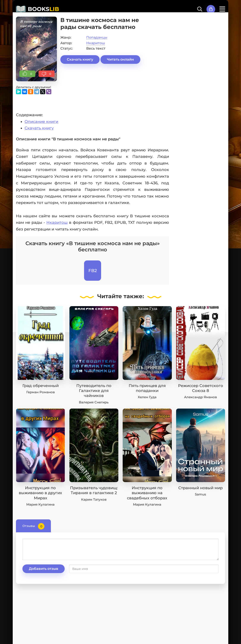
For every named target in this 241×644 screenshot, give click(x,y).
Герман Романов (41, 392)
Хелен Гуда (147, 397)
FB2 (93, 271)
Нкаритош (96, 43)
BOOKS (43, 9)
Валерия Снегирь (94, 402)
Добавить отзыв (44, 569)
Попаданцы (97, 37)
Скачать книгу (80, 59)
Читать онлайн (120, 59)
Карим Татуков (94, 499)
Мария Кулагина (40, 504)
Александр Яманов (200, 397)
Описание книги (41, 122)
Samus (200, 494)
